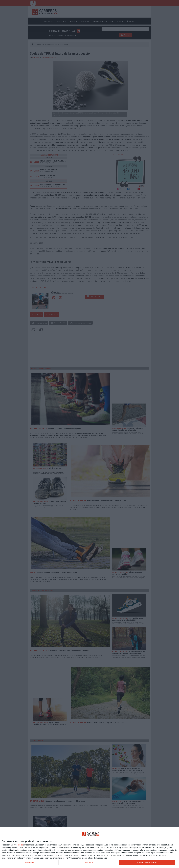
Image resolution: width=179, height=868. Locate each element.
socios (20, 845)
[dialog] (89, 848)
